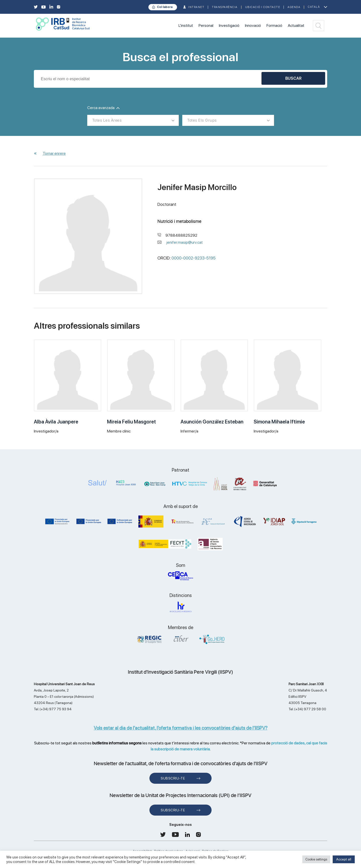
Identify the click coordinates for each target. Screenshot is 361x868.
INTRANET (196, 7)
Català (314, 7)
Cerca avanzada (103, 108)
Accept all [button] (344, 859)
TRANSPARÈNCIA (225, 7)
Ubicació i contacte (263, 7)
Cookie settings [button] (316, 859)
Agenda (294, 7)
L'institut (186, 25)
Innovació (253, 25)
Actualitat (296, 25)
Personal (206, 25)
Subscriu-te (173, 778)
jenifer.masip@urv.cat (185, 242)
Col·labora (165, 7)
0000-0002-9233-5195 (194, 258)
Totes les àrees (107, 120)
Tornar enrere (54, 153)
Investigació (229, 25)
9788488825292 (181, 235)
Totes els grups (202, 120)
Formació (274, 25)
